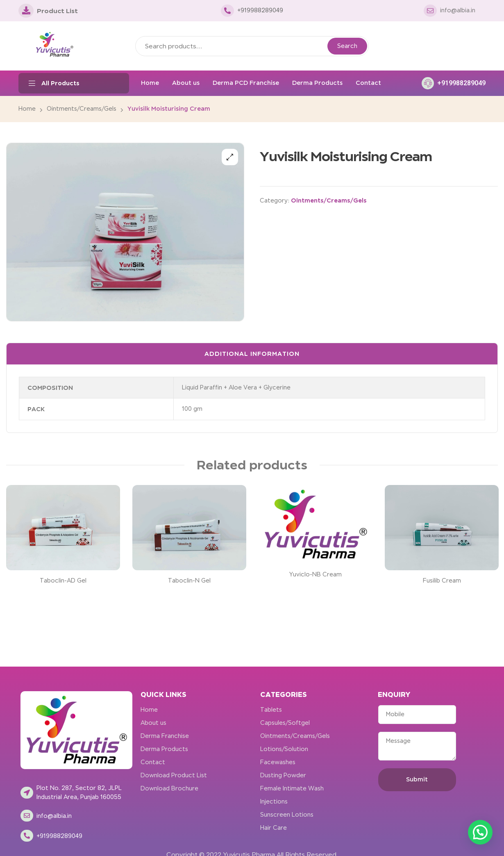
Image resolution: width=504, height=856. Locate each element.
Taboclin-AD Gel (63, 581)
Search (347, 46)
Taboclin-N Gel (189, 581)
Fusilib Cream (442, 581)
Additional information (252, 354)
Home (27, 109)
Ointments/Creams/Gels (82, 109)
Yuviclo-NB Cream (316, 574)
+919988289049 (461, 83)
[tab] (252, 354)
